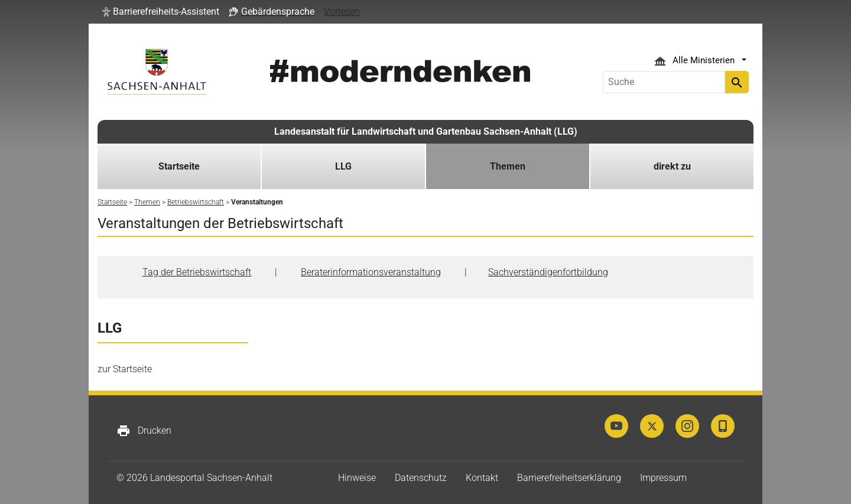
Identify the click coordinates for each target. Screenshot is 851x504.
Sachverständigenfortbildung (548, 272)
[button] (161, 12)
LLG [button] (343, 166)
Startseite (179, 166)
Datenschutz (421, 478)
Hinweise (357, 478)
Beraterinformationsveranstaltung (371, 272)
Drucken (144, 431)
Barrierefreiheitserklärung (569, 478)
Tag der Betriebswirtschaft (197, 272)
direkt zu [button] (672, 166)
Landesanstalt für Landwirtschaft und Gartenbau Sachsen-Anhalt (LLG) (426, 131)
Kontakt (482, 478)
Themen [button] (508, 166)
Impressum (663, 478)
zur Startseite (125, 369)
